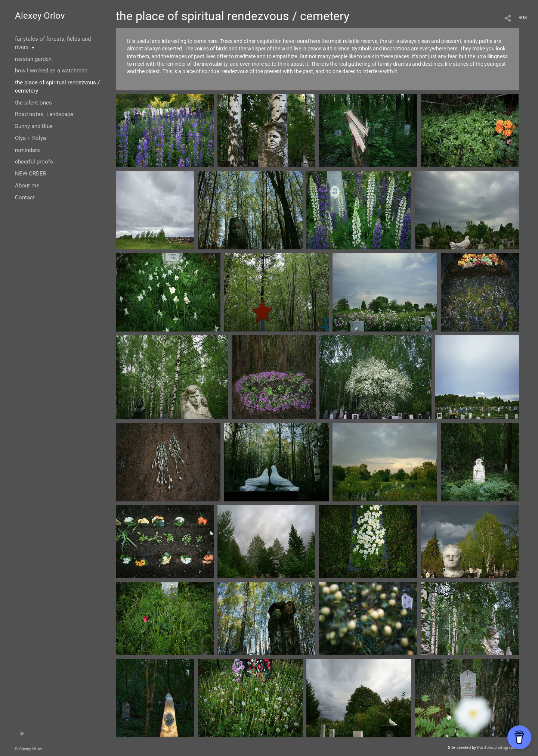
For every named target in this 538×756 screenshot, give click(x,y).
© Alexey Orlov (28, 749)
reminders (27, 150)
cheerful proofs (34, 162)
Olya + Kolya (30, 138)
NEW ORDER (31, 174)
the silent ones (33, 103)
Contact (25, 197)
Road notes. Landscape (44, 114)
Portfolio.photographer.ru (500, 748)
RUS (523, 18)
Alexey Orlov (40, 16)
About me (27, 186)
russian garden (33, 59)
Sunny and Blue (34, 126)
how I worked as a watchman (51, 71)
